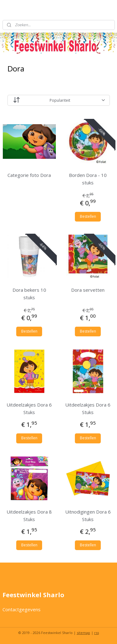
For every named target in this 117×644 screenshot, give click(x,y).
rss (97, 633)
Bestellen (88, 216)
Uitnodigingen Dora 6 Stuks (88, 515)
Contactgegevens (22, 609)
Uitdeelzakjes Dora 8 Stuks (29, 515)
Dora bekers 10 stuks (29, 294)
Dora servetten (88, 290)
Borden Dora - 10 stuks (88, 179)
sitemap (83, 633)
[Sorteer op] (59, 100)
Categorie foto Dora (29, 175)
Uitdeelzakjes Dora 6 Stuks (29, 409)
